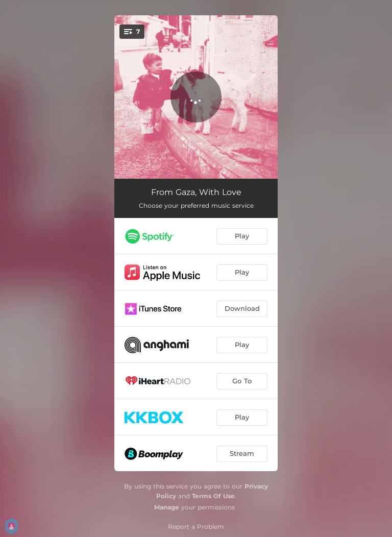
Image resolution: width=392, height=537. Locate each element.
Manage (167, 507)
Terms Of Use (213, 496)
